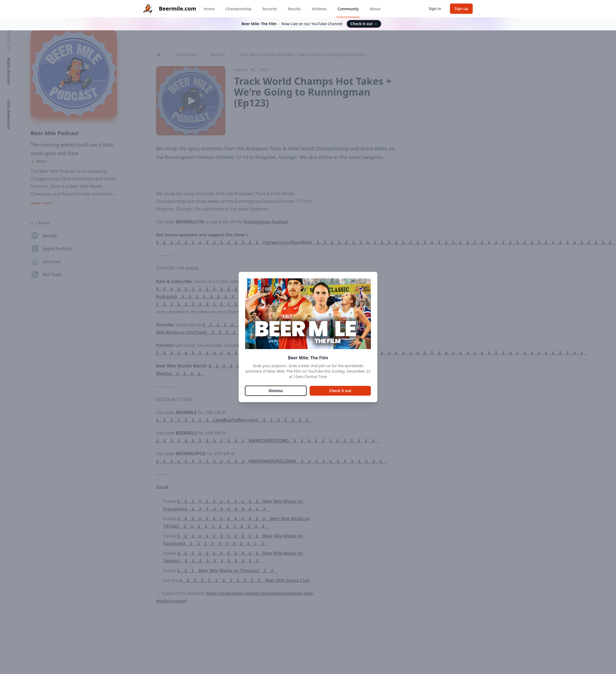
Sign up (461, 9)
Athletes (319, 9)
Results (294, 9)
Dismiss (276, 391)
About (375, 9)
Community (348, 9)
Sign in (435, 9)
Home (209, 9)
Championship (239, 9)
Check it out (364, 24)
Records (270, 9)
